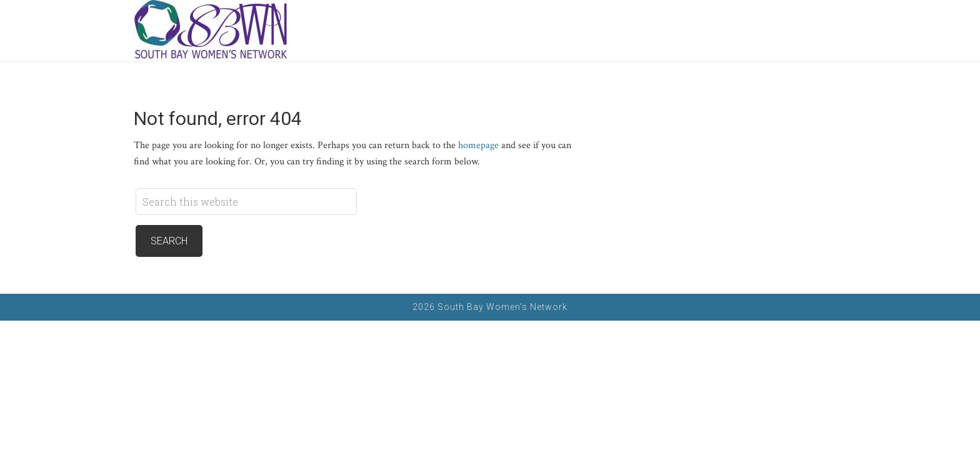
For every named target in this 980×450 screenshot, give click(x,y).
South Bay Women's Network (212, 31)
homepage (478, 145)
